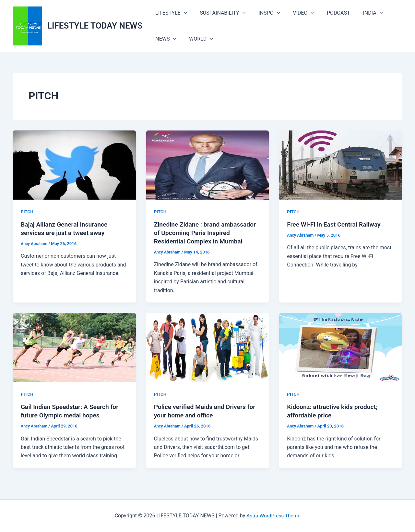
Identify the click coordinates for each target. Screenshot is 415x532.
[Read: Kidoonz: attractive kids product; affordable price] (341, 347)
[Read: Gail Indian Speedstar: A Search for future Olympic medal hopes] (74, 347)
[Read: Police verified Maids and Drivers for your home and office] (208, 347)
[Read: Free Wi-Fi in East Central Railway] (341, 165)
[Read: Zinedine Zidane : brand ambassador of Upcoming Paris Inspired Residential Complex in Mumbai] (208, 165)
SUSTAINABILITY (219, 13)
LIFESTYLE (170, 13)
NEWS (164, 39)
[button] (183, 13)
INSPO (263, 13)
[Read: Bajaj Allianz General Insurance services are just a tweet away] (74, 165)
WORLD (197, 39)
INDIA (359, 13)
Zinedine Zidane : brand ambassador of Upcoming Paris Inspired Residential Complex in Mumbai (207, 233)
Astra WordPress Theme (273, 516)
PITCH (27, 212)
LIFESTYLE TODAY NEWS (95, 26)
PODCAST (327, 13)
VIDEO (294, 13)
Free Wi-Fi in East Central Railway (335, 224)
